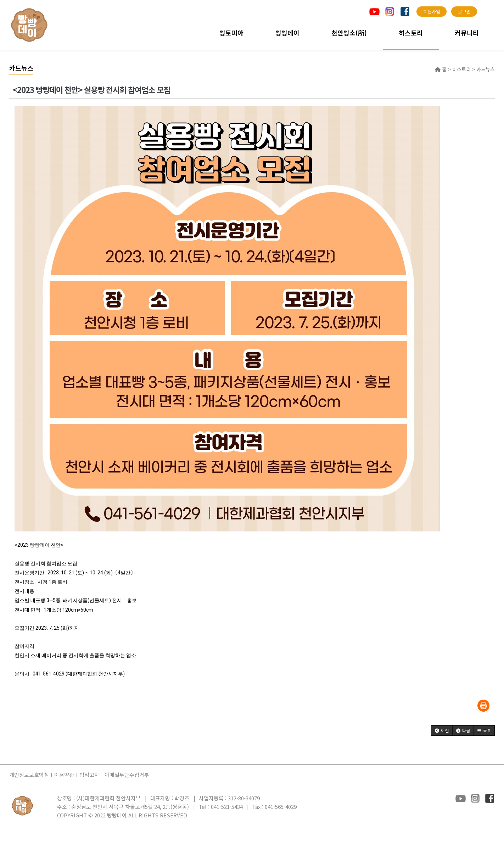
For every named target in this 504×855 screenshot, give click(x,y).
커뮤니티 (467, 33)
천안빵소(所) (349, 33)
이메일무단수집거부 (127, 775)
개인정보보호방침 (29, 775)
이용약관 (64, 775)
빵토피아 (231, 33)
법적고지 (89, 775)
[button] (442, 730)
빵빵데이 (287, 33)
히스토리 (411, 33)
